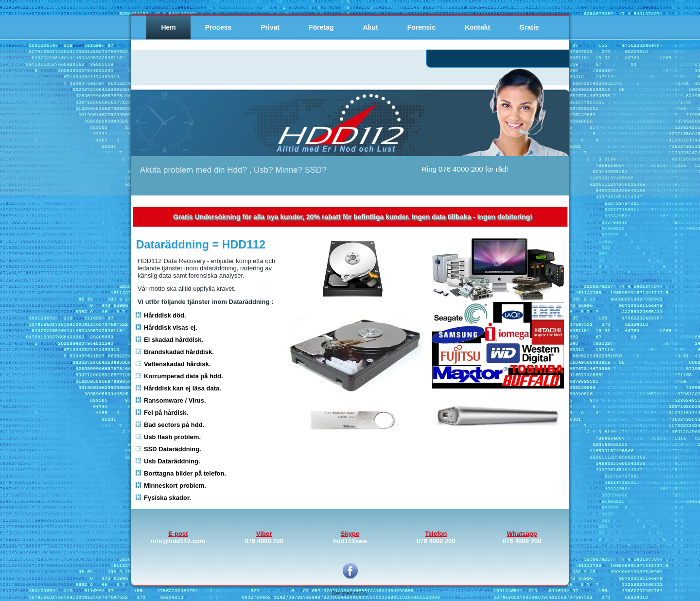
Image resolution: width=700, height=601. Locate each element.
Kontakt (477, 27)
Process (218, 27)
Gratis (529, 27)
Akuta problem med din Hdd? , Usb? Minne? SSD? (233, 170)
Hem (168, 27)
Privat (270, 27)
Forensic (421, 27)
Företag (321, 27)
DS (364, 593)
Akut (371, 27)
